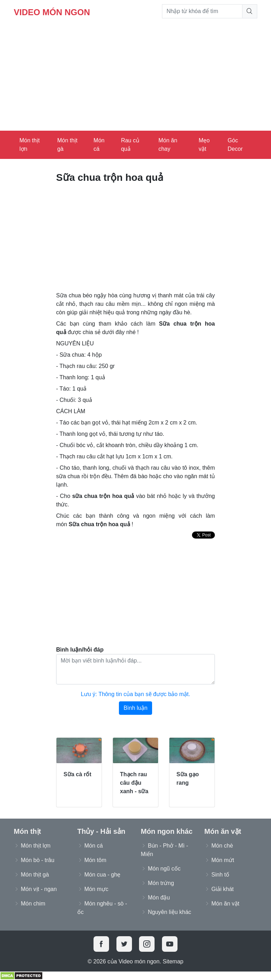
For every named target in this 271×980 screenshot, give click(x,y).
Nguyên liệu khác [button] (170, 912)
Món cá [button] (94, 846)
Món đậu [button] (159, 898)
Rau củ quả (130, 145)
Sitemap (173, 961)
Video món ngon (52, 12)
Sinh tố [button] (220, 875)
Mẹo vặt (204, 145)
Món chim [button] (33, 904)
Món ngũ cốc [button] (164, 869)
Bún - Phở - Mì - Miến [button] (164, 850)
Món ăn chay (168, 145)
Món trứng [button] (161, 883)
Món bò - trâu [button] (38, 860)
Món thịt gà (67, 145)
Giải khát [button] (222, 889)
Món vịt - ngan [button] (39, 889)
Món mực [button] (96, 889)
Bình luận (135, 708)
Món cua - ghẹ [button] (102, 875)
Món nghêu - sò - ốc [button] (102, 908)
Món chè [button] (222, 846)
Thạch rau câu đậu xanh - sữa (134, 783)
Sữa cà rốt (77, 774)
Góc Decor (235, 145)
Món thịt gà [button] (35, 875)
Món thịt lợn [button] (36, 846)
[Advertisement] (135, 78)
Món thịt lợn (29, 145)
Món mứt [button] (223, 860)
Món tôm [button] (95, 860)
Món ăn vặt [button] (225, 904)
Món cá (99, 145)
